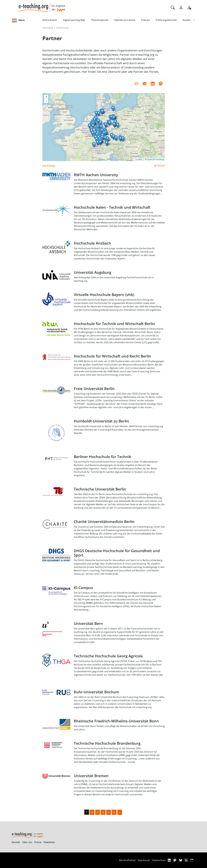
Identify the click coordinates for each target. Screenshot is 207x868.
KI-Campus (83, 588)
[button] (27, 21)
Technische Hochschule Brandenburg (107, 743)
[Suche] (173, 7)
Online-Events (50, 20)
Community (62, 28)
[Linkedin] (170, 860)
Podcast (145, 20)
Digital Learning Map (74, 20)
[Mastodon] (175, 860)
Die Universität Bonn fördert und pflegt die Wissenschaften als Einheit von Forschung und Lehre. (119, 728)
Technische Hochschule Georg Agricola (108, 656)
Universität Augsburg (93, 272)
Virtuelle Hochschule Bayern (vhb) (104, 295)
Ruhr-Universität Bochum (96, 692)
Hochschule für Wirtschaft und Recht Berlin (112, 356)
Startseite (48, 28)
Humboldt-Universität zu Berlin (101, 421)
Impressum (144, 860)
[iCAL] (192, 860)
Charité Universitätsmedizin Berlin (104, 522)
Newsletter (49, 842)
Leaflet (139, 159)
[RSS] (187, 860)
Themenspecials (100, 20)
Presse (38, 842)
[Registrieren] (189, 7)
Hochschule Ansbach (92, 243)
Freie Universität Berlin (94, 389)
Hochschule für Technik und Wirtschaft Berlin (114, 324)
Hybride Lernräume (125, 20)
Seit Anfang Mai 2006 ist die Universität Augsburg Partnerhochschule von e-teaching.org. (114, 279)
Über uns (27, 842)
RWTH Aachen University (96, 175)
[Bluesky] (181, 860)
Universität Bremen (91, 776)
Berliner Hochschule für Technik (103, 457)
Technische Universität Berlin (100, 489)
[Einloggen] (181, 7)
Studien (187, 20)
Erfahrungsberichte (166, 20)
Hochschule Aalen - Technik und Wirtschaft (112, 207)
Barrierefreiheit (127, 860)
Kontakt (16, 842)
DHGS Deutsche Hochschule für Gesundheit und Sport (117, 553)
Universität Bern (88, 624)
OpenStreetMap (156, 159)
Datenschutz (159, 860)
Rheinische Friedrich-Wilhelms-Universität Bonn (116, 721)
